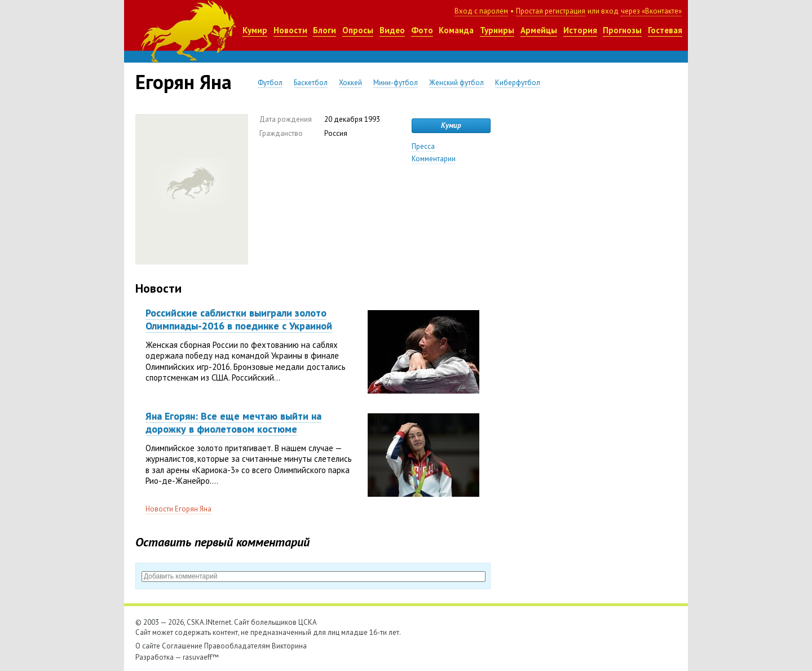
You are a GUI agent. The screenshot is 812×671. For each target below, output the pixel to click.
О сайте (148, 646)
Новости (290, 30)
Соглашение (182, 646)
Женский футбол (456, 83)
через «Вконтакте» (651, 11)
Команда (456, 30)
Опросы (358, 30)
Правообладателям (237, 646)
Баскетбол (311, 83)
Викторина (289, 646)
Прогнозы (622, 30)
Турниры (497, 30)
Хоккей (350, 83)
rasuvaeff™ (201, 657)
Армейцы (539, 30)
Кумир (255, 30)
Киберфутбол (518, 83)
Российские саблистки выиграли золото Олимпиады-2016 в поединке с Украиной (239, 319)
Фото (422, 30)
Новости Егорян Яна (178, 509)
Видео (392, 30)
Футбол (270, 83)
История (580, 30)
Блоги (325, 30)
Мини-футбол (396, 83)
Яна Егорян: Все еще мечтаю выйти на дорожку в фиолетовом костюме (233, 422)
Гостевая (665, 30)
